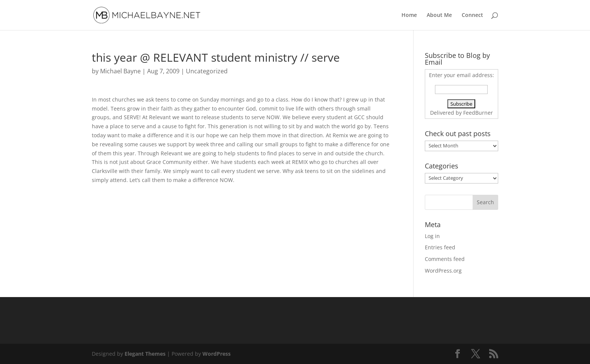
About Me (439, 15)
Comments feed (445, 259)
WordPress (217, 354)
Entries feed (440, 247)
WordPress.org (443, 271)
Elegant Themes (145, 354)
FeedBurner (478, 113)
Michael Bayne (120, 71)
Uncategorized (207, 71)
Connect (472, 15)
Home (409, 15)
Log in (432, 236)
